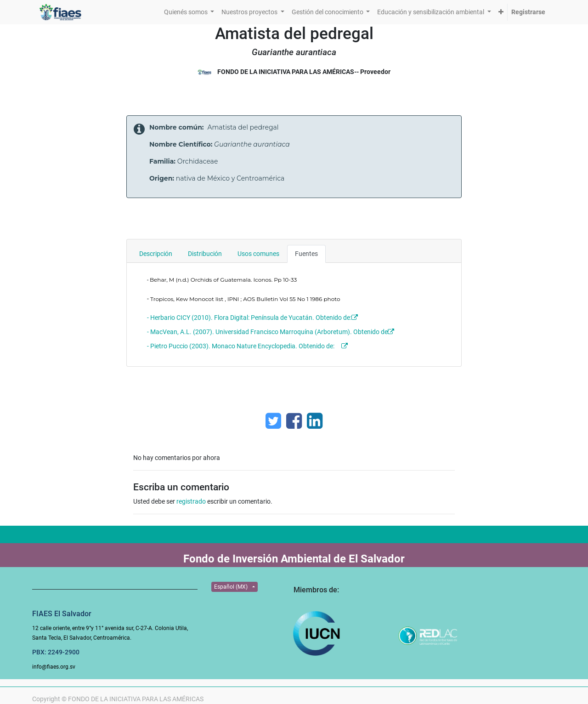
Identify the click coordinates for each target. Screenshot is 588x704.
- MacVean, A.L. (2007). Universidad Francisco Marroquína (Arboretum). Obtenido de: (269, 332)
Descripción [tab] (156, 254)
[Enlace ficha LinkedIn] (315, 421)
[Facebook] (294, 421)
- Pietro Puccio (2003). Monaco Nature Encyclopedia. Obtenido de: (241, 346)
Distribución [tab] (205, 254)
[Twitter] (273, 421)
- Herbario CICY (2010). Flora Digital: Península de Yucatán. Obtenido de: (249, 318)
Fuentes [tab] (306, 254)
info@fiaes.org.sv (54, 667)
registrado (191, 501)
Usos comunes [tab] (258, 254)
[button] (501, 12)
